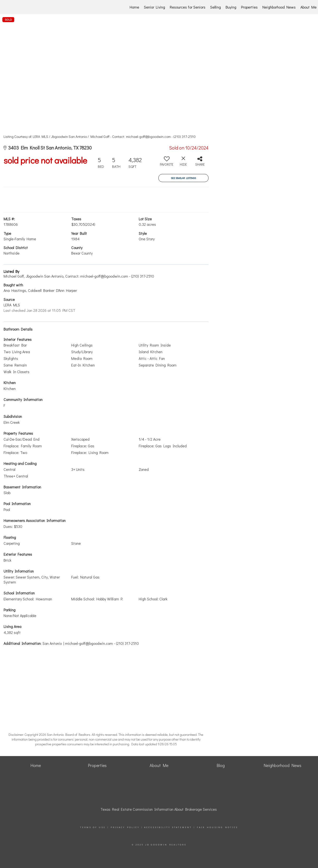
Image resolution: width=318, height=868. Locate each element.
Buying (231, 7)
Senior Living (154, 7)
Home (134, 7)
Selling (216, 7)
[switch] (167, 163)
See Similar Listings (183, 178)
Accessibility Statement (168, 827)
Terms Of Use (93, 827)
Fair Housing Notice (218, 827)
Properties (249, 7)
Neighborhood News (279, 7)
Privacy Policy (125, 827)
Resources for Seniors (188, 7)
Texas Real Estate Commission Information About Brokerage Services (159, 809)
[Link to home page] (29, 7)
